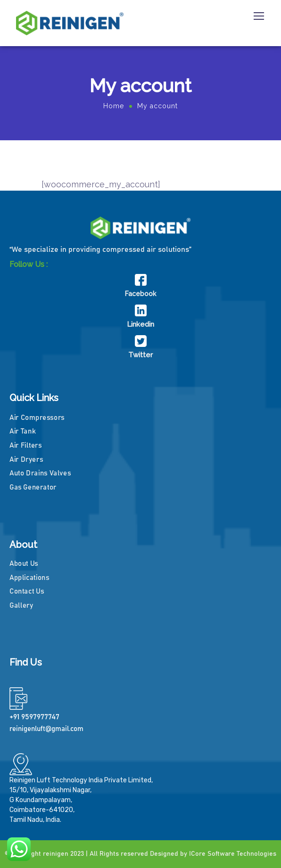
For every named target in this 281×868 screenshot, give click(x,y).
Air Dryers (26, 459)
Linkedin (140, 324)
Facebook (140, 294)
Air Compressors (37, 417)
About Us (24, 564)
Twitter (140, 355)
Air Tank (22, 431)
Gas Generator (33, 487)
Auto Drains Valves (40, 473)
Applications (29, 578)
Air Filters (25, 446)
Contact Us (27, 591)
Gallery (21, 606)
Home (114, 106)
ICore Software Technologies (233, 854)
